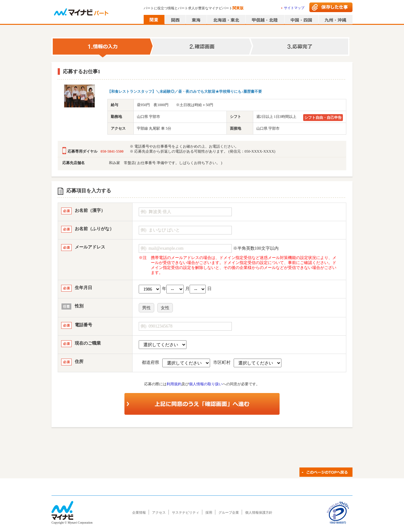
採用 (209, 512)
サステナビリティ (186, 512)
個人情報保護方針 (259, 512)
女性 (165, 308)
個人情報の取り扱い (206, 384)
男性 (146, 308)
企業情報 (139, 512)
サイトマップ (294, 8)
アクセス (159, 512)
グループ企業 (229, 512)
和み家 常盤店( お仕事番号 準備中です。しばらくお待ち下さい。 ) (166, 163)
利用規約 (174, 384)
